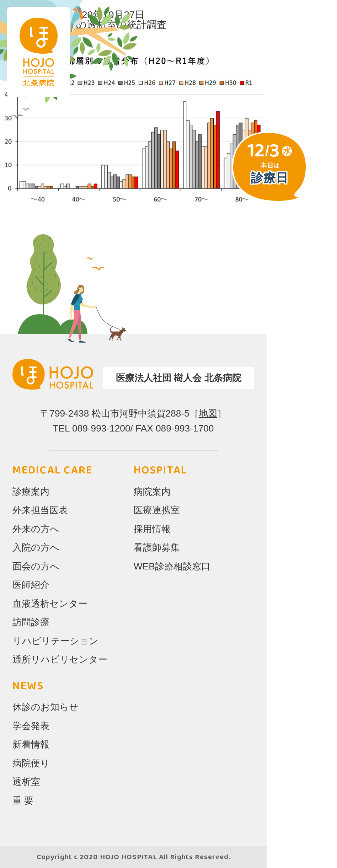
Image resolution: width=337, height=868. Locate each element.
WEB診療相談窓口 (172, 566)
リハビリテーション (55, 641)
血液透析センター (50, 604)
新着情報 (31, 744)
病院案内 (152, 492)
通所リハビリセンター (60, 659)
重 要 (23, 800)
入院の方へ (36, 547)
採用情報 (152, 529)
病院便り (31, 763)
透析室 (26, 782)
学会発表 (31, 726)
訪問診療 (31, 622)
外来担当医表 (40, 510)
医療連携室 (157, 510)
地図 (208, 413)
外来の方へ (36, 529)
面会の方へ (36, 566)
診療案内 (31, 492)
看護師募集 (157, 547)
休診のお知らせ (46, 707)
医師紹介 (31, 585)
